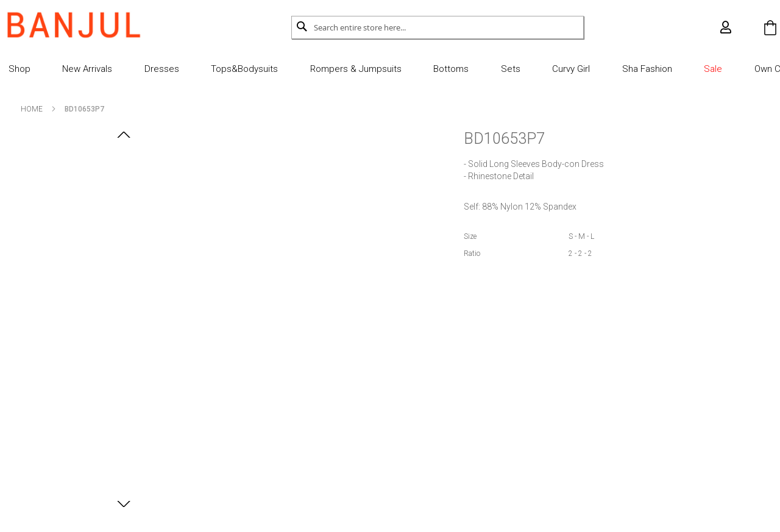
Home (48, 109)
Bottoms (443, 69)
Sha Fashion (624, 69)
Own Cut (739, 69)
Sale (686, 69)
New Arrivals (99, 69)
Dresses (168, 69)
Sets (497, 69)
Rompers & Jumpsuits (352, 69)
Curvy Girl (553, 69)
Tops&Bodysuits (246, 69)
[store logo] (89, 25)
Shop (35, 69)
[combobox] (438, 27)
